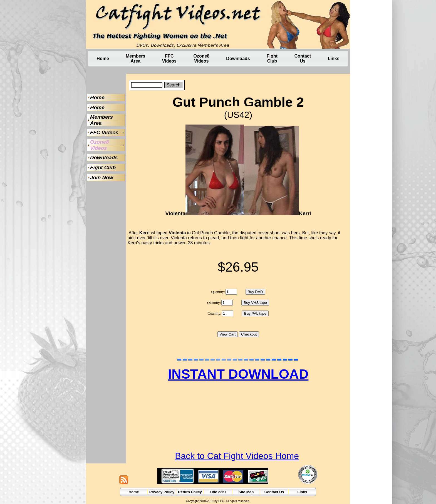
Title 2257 (218, 492)
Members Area (135, 59)
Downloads (238, 59)
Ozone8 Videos (201, 59)
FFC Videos (169, 59)
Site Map (246, 492)
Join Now (102, 177)
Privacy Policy (162, 492)
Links (334, 59)
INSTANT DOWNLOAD (238, 374)
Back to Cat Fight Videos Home (237, 456)
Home (103, 59)
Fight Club (272, 59)
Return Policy (190, 492)
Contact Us (303, 59)
